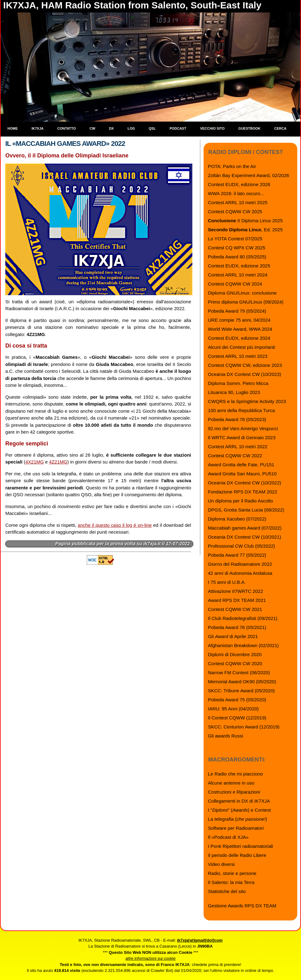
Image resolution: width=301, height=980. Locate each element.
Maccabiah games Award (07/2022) (245, 528)
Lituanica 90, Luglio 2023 (234, 392)
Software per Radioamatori (236, 828)
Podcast (178, 128)
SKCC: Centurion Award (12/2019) (244, 727)
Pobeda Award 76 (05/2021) (237, 627)
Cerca (280, 128)
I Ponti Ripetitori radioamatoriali (240, 846)
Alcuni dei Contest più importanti (242, 347)
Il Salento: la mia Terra (231, 882)
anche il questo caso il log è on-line (115, 525)
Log (131, 128)
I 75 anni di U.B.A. (227, 582)
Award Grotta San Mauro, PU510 (242, 474)
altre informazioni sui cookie (150, 958)
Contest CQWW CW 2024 (235, 284)
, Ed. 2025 (245, 230)
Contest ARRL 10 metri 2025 (238, 202)
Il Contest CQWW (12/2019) (237, 718)
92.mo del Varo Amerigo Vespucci (243, 428)
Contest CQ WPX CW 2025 (237, 248)
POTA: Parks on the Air (232, 166)
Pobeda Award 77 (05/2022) (237, 555)
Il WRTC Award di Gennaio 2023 (242, 437)
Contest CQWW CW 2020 (235, 663)
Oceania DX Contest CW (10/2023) (244, 374)
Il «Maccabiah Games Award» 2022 (65, 144)
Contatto (67, 128)
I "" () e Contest (239, 810)
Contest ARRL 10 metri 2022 (238, 447)
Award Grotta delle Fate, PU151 (241, 465)
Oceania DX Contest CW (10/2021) (244, 537)
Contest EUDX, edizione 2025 (239, 266)
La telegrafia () (237, 819)
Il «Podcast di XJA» (228, 837)
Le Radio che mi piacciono (235, 774)
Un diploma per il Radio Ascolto (240, 501)
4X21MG (35, 462)
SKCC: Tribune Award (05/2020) (241, 691)
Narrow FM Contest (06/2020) (239, 673)
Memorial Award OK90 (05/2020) (242, 682)
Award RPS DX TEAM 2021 (237, 600)
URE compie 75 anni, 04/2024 (239, 320)
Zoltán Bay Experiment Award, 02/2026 (249, 175)
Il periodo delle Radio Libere (237, 855)
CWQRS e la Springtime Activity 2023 (247, 401)
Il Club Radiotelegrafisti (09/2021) (243, 618)
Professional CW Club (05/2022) (242, 546)
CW (92, 128)
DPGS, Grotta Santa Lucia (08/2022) (246, 510)
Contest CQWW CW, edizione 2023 (245, 365)
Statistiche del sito (227, 891)
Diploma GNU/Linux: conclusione (242, 293)
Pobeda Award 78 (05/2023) (237, 419)
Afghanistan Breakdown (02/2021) (243, 645)
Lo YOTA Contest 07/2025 (235, 239)
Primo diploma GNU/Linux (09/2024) (246, 302)
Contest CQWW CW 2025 (235, 211)
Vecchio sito (212, 128)
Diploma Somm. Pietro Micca (238, 383)
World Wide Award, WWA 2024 (240, 329)
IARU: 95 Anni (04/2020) (233, 709)
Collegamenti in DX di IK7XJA (239, 801)
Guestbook (249, 128)
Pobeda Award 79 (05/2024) (237, 311)
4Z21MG (58, 462)
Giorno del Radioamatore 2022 (240, 564)
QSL (152, 128)
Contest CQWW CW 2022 (235, 456)
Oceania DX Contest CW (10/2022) (244, 483)
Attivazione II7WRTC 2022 (235, 591)
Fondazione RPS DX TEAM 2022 (243, 492)
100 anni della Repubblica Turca (241, 410)
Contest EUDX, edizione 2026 (239, 184)
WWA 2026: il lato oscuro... (236, 193)
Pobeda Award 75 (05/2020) (237, 700)
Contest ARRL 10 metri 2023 (238, 356)
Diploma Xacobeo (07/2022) (237, 519)
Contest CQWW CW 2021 (235, 609)
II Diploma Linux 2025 (245, 221)
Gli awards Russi (226, 736)
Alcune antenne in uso (231, 783)
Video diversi (221, 864)
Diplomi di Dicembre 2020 (235, 654)
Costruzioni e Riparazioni (234, 792)
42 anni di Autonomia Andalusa (240, 573)
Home (13, 128)
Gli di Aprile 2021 (233, 636)
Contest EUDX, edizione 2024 (239, 338)
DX (111, 128)
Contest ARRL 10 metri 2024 (238, 275)
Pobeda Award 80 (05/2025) (237, 257)
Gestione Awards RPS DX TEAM (242, 906)
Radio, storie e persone (232, 873)
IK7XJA (38, 128)
